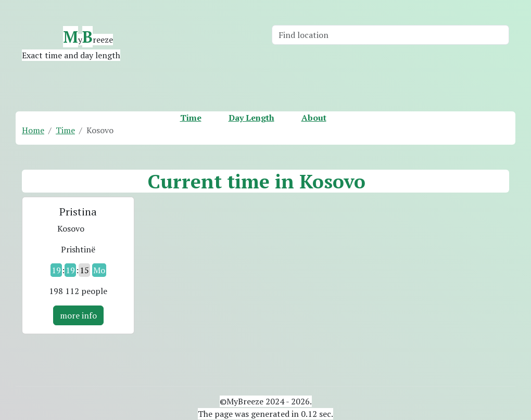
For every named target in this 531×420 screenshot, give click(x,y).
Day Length (251, 118)
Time (191, 118)
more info (78, 315)
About (314, 118)
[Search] (390, 35)
